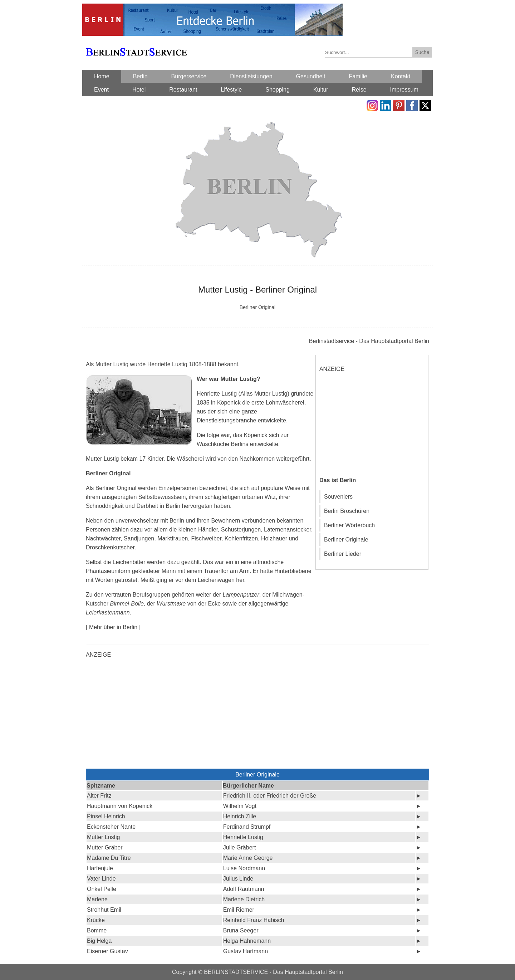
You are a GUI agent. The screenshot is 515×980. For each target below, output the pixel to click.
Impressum (404, 90)
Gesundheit (311, 76)
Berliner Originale (346, 540)
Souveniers (338, 497)
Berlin (140, 76)
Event (101, 90)
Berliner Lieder (343, 554)
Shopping (278, 90)
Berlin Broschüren (347, 511)
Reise (359, 90)
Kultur (321, 90)
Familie (358, 76)
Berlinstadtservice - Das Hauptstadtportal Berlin (369, 341)
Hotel (139, 90)
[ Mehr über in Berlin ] (113, 627)
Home (102, 76)
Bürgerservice (189, 76)
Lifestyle (232, 90)
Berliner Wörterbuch (349, 525)
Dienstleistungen (251, 76)
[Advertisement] (373, 424)
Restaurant (183, 90)
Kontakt (401, 76)
